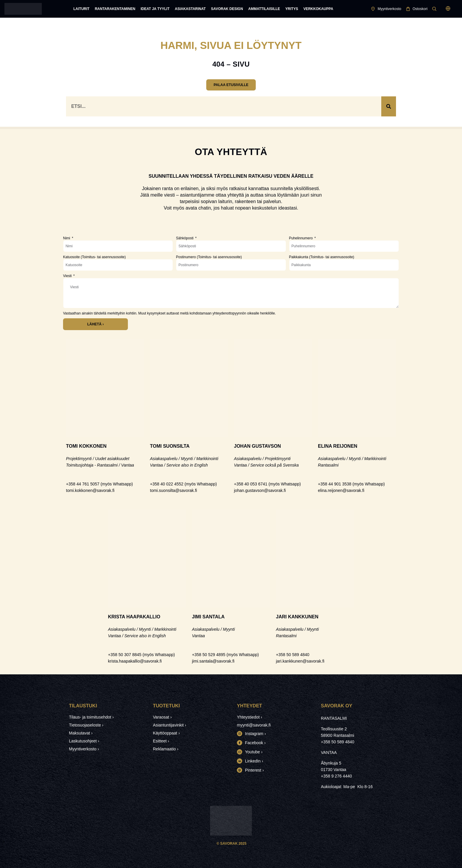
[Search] (389, 107)
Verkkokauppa (318, 9)
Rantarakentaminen (115, 9)
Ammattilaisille (264, 9)
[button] (448, 9)
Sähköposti (185, 238)
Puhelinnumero (301, 238)
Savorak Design (227, 9)
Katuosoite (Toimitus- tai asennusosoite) (94, 257)
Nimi (67, 238)
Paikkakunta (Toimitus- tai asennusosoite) (322, 257)
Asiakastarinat (190, 9)
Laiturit (81, 9)
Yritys (292, 9)
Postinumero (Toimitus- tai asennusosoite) (209, 257)
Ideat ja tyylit (155, 9)
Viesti (68, 276)
